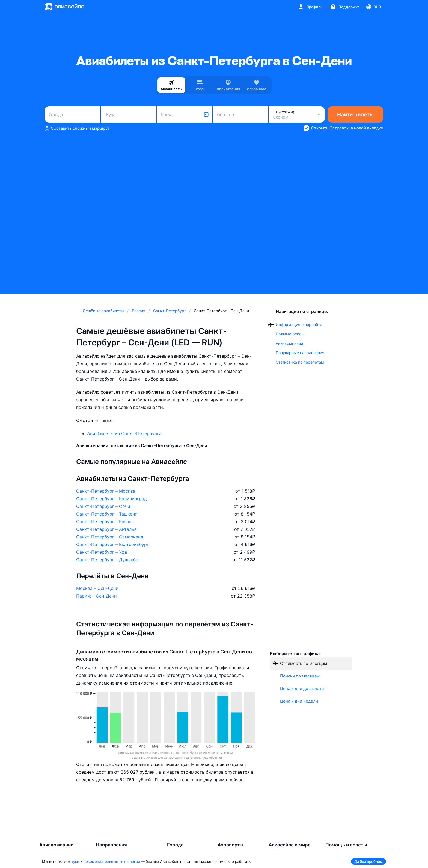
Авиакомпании (289, 343)
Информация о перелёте (299, 325)
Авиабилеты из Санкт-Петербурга (124, 433)
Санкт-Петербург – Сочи (103, 506)
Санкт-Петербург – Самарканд (110, 537)
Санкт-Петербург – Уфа (102, 552)
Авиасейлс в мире (290, 845)
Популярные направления (300, 353)
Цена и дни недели (299, 701)
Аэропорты (231, 845)
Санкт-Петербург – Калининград (112, 499)
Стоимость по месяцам (304, 663)
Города (175, 845)
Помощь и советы (346, 845)
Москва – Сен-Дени (97, 588)
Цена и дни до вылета (302, 688)
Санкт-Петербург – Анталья (106, 529)
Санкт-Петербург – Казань (105, 522)
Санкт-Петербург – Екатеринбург (112, 544)
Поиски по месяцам (300, 676)
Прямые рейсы (290, 334)
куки (75, 861)
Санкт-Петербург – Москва (106, 491)
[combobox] (72, 114)
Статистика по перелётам (300, 362)
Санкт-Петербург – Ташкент (107, 514)
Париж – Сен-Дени (96, 596)
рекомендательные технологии (112, 861)
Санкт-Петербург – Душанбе (107, 560)
